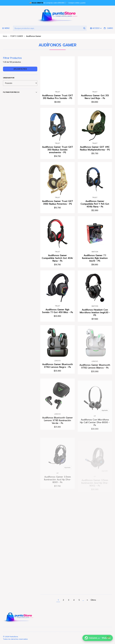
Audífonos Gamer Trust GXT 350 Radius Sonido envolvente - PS (57, 157)
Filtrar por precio (20, 92)
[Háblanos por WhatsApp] (98, 639)
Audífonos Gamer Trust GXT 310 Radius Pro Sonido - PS (57, 97)
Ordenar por (9, 78)
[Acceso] (96, 28)
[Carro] (108, 28)
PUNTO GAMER (17, 36)
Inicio (5, 36)
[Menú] (6, 28)
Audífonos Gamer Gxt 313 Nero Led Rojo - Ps (95, 97)
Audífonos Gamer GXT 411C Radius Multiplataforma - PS (95, 159)
